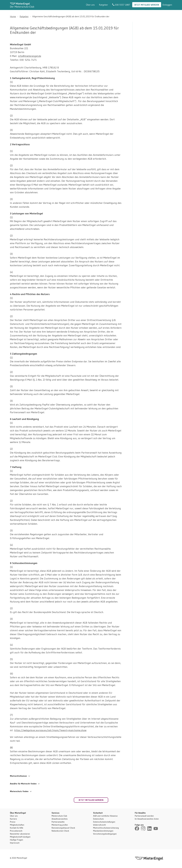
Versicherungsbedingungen (105, 834)
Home (13, 16)
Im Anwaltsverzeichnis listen (147, 819)
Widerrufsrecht (99, 825)
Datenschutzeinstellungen (104, 822)
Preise (13, 822)
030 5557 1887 (121, 5)
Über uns (90, 5)
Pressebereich (16, 831)
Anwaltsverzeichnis (60, 819)
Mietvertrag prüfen (60, 825)
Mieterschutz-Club (59, 816)
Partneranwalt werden (144, 816)
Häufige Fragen (16, 840)
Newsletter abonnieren (20, 834)
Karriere (13, 819)
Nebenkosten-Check (60, 831)
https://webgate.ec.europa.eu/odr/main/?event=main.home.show (50, 730)
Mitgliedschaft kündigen (20, 837)
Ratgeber (103, 5)
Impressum (15, 843)
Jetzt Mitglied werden (147, 5)
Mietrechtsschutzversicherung (106, 828)
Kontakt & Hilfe (17, 828)
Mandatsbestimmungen (103, 831)
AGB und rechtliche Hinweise (105, 816)
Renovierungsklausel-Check (63, 828)
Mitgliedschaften (17, 825)
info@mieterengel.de (30, 56)
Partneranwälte (58, 822)
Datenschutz (98, 819)
